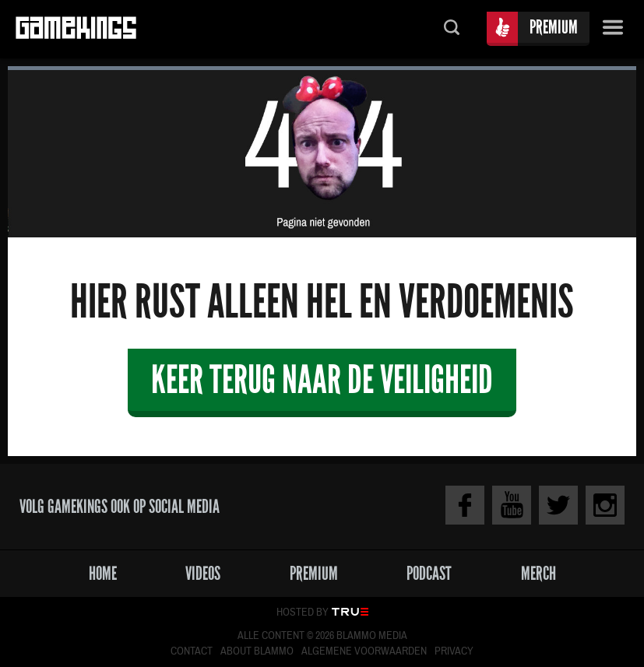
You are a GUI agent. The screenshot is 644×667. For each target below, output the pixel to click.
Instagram (605, 505)
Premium (554, 27)
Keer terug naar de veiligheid (322, 379)
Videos (203, 573)
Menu (613, 29)
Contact (192, 651)
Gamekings (76, 29)
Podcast (429, 573)
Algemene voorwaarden (364, 651)
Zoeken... (452, 29)
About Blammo (257, 651)
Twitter (558, 505)
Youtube (512, 505)
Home (103, 573)
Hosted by (303, 613)
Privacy (454, 651)
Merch (538, 573)
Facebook (465, 505)
